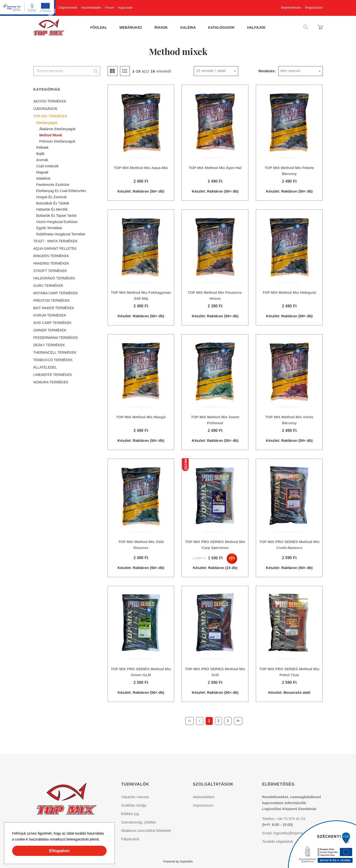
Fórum (110, 8)
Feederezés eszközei (53, 185)
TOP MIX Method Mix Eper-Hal (215, 168)
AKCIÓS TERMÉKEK (50, 101)
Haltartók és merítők (52, 209)
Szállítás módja (134, 805)
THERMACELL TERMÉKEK (55, 352)
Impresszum (203, 805)
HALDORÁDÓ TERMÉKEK (54, 278)
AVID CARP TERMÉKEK (53, 323)
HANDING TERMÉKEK (51, 263)
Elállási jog (130, 814)
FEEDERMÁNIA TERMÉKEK (56, 338)
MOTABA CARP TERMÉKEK (56, 293)
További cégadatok (278, 841)
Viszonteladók (91, 8)
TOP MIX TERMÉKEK (50, 116)
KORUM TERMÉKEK (50, 315)
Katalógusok (221, 28)
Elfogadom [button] (59, 851)
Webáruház (131, 28)
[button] (101, 840)
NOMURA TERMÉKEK (51, 382)
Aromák (42, 160)
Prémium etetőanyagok (57, 141)
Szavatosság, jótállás (139, 822)
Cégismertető (67, 8)
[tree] (67, 242)
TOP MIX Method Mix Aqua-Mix (141, 168)
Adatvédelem (204, 797)
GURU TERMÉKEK (48, 286)
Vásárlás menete (135, 797)
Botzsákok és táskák (53, 203)
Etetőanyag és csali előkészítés (61, 191)
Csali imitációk (47, 166)
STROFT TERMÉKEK (50, 271)
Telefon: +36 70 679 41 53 (284, 819)
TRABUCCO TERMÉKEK (53, 360)
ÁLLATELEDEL (45, 367)
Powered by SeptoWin (178, 862)
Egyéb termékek (49, 228)
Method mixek (51, 135)
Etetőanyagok (47, 123)
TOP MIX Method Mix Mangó (141, 417)
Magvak (42, 172)
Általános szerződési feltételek (146, 831)
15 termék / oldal (211, 71)
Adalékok (44, 178)
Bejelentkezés (291, 8)
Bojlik (40, 154)
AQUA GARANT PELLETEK (55, 248)
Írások (161, 28)
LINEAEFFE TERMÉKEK (53, 375)
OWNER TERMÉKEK (50, 330)
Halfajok (256, 28)
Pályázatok (130, 839)
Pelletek (43, 148)
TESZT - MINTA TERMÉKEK (56, 241)
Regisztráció (314, 8)
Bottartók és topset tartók (57, 216)
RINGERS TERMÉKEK (51, 256)
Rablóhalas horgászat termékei (61, 234)
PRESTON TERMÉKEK (52, 300)
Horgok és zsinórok (52, 197)
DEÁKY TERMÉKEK (49, 345)
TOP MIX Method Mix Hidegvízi (289, 292)
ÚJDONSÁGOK (46, 109)
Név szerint (291, 71)
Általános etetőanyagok (58, 129)
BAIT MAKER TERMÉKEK (54, 308)
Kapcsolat (125, 8)
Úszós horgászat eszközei (57, 222)
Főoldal (99, 28)
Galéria (188, 28)
